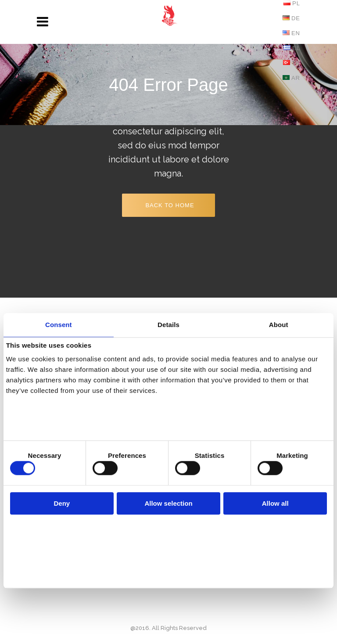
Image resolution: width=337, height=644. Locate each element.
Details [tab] (168, 325)
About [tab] (279, 325)
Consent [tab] (59, 325)
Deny (62, 503)
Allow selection (168, 503)
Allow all (275, 503)
